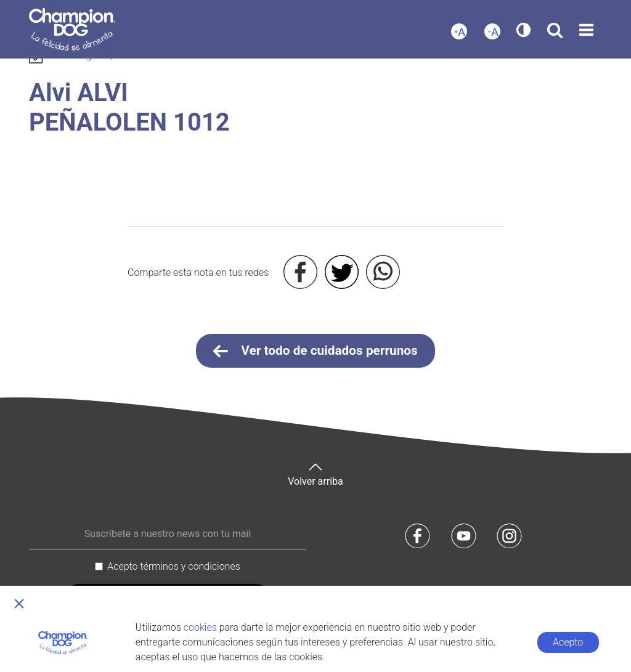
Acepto (568, 642)
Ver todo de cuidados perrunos (315, 351)
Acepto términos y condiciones (174, 566)
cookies (200, 627)
